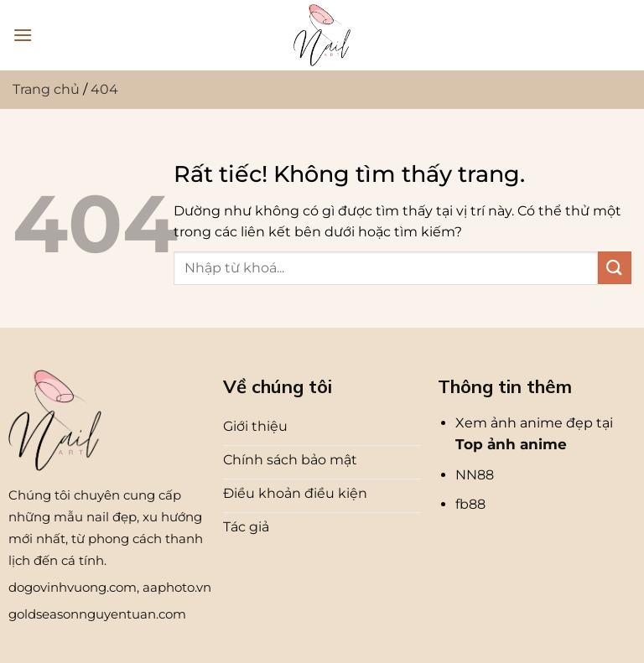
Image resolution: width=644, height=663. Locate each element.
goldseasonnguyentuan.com (97, 614)
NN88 (475, 475)
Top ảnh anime (511, 444)
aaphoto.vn (177, 587)
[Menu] (23, 35)
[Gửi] (615, 268)
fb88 (470, 504)
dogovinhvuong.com (73, 587)
